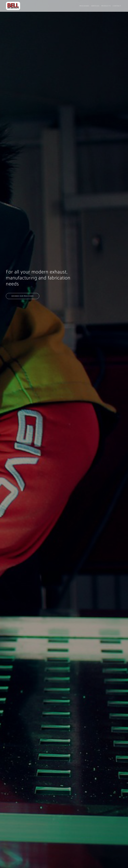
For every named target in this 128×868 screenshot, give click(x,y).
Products (106, 6)
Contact (117, 6)
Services (95, 6)
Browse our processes (23, 296)
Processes (84, 6)
